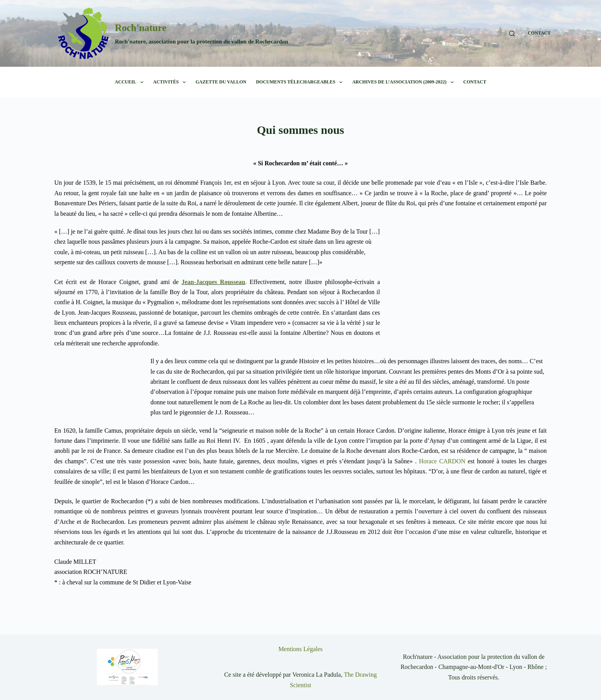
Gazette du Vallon (221, 82)
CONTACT (539, 33)
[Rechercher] (512, 34)
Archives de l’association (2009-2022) (404, 82)
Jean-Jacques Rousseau (213, 282)
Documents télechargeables (301, 82)
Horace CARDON (442, 461)
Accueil (131, 82)
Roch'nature (141, 28)
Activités (171, 82)
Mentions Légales (300, 649)
